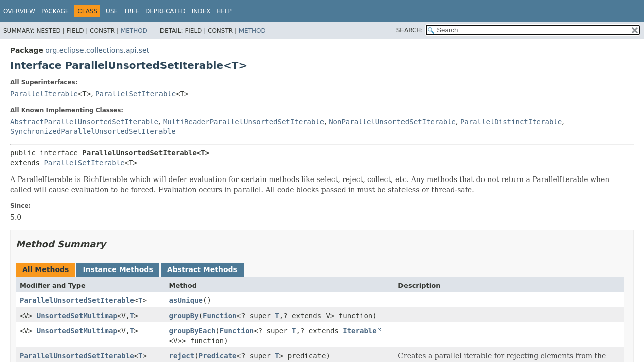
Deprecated (166, 11)
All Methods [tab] (46, 269)
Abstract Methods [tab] (202, 269)
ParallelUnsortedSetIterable (77, 300)
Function (220, 316)
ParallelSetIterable (135, 94)
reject (182, 356)
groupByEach (192, 331)
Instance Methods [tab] (118, 269)
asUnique (186, 300)
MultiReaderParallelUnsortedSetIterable (244, 122)
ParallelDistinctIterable (511, 122)
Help (224, 11)
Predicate (218, 356)
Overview (19, 11)
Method (134, 31)
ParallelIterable (44, 94)
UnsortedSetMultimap (77, 316)
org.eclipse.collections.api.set (97, 50)
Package (55, 11)
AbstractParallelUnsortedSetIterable (84, 122)
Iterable (359, 331)
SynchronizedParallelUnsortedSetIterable (93, 131)
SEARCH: (410, 30)
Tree (132, 11)
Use (112, 11)
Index (201, 11)
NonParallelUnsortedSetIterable (392, 122)
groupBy (184, 316)
